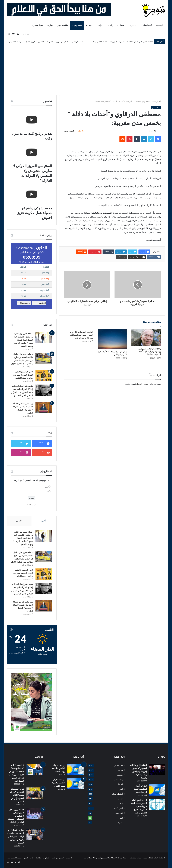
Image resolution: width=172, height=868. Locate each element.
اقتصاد (122, 25)
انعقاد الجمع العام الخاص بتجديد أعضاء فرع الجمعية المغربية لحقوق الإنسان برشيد (138, 806)
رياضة (111, 25)
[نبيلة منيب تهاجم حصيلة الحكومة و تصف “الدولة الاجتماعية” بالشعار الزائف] (44, 408)
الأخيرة (44, 521)
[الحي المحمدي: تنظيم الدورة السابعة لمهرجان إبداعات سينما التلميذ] (44, 376)
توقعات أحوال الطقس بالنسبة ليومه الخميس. (140, 789)
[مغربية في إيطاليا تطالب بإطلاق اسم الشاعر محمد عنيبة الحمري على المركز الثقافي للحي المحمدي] (44, 390)
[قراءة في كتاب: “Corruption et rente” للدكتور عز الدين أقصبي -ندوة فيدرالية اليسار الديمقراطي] (35, 769)
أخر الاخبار (118, 808)
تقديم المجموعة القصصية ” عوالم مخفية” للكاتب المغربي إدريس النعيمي (17, 795)
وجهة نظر (119, 780)
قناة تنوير (62, 25)
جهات (90, 25)
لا (47, 492)
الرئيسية (160, 25)
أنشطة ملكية (147, 25)
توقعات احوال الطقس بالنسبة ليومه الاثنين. (58, 783)
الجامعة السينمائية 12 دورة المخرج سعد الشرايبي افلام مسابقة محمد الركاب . (81, 335)
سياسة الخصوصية (15, 42)
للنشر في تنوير (62, 42)
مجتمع (133, 25)
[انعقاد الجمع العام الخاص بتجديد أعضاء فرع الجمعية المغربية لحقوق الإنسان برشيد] (157, 804)
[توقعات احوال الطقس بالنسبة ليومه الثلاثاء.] (76, 769)
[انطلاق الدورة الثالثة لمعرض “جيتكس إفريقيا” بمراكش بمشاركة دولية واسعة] (157, 769)
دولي (100, 25)
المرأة (120, 818)
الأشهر (19, 521)
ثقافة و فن (78, 25)
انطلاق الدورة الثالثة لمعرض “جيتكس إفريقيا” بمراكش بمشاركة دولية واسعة (138, 771)
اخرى (120, 789)
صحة (121, 803)
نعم (46, 487)
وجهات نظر (38, 25)
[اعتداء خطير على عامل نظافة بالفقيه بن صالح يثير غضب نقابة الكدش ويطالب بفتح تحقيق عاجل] (44, 358)
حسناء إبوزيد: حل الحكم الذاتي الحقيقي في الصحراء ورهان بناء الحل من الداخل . (16, 816)
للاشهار (41, 42)
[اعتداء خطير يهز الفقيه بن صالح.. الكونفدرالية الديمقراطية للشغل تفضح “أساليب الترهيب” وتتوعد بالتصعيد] (44, 338)
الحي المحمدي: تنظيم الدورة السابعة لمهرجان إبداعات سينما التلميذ (23, 375)
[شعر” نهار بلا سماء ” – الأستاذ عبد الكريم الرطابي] (112, 339)
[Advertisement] (86, 70)
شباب (120, 799)
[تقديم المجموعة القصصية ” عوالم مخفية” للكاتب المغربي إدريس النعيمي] (35, 793)
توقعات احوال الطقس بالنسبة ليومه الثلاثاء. (58, 768)
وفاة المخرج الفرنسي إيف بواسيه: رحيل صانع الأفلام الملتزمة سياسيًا (149, 352)
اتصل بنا (50, 42)
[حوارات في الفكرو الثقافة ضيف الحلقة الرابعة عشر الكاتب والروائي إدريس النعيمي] (35, 834)
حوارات (50, 25)
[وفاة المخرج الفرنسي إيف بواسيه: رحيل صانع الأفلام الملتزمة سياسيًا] (146, 338)
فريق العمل (30, 42)
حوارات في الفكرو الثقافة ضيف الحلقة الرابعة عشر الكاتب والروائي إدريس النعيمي (16, 836)
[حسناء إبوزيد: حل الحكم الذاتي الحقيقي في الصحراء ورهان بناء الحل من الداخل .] (35, 814)
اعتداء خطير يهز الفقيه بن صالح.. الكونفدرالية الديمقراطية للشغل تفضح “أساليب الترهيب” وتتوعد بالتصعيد (23, 340)
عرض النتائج (32, 505)
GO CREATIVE (90, 858)
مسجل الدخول (142, 384)
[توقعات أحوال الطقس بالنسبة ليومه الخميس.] (157, 790)
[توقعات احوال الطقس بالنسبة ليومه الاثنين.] (76, 784)
